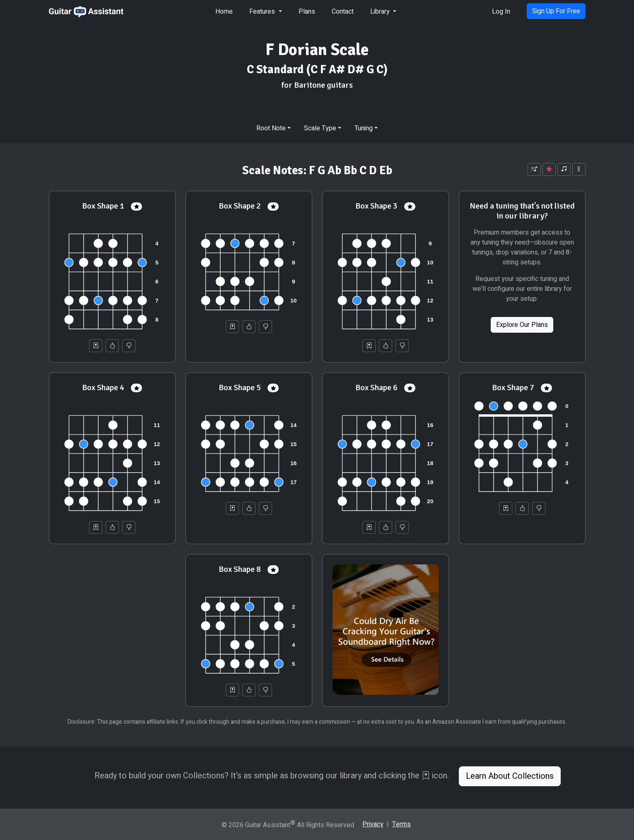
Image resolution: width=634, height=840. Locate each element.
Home (224, 12)
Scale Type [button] (320, 128)
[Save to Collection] (96, 346)
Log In (501, 12)
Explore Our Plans (522, 325)
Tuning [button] (364, 128)
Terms (401, 824)
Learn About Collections (510, 776)
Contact (343, 12)
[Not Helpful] (129, 346)
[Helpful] (112, 346)
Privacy (373, 824)
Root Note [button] (271, 128)
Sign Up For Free (556, 11)
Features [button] (263, 12)
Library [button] (381, 12)
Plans (307, 12)
